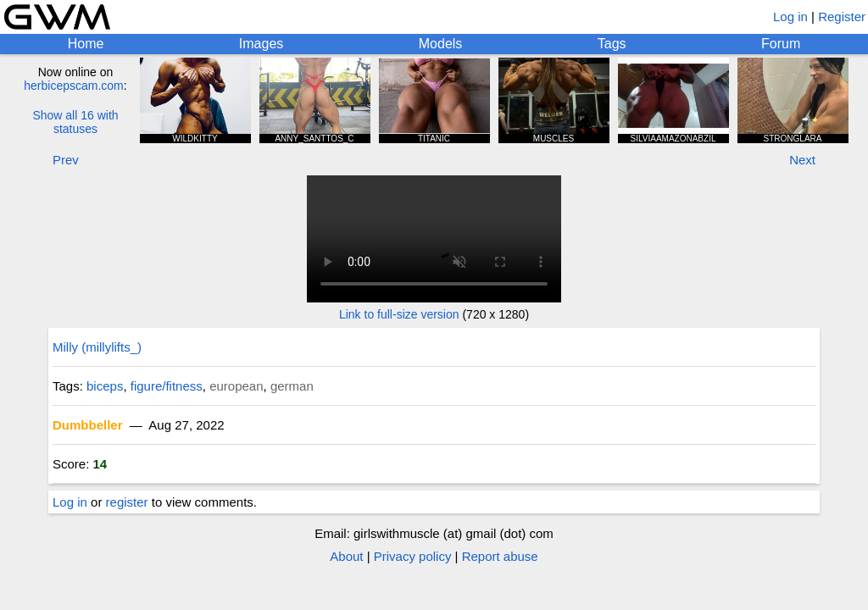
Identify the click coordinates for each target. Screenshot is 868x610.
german (292, 386)
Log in (790, 17)
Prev (66, 160)
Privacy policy (413, 556)
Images (261, 44)
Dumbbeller (88, 425)
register (127, 502)
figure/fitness (167, 386)
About (346, 556)
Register (842, 17)
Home (86, 44)
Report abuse (500, 556)
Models (441, 44)
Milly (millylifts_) (97, 347)
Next (802, 160)
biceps (105, 386)
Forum (781, 44)
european (236, 386)
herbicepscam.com (74, 86)
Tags (612, 44)
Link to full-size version (399, 314)
